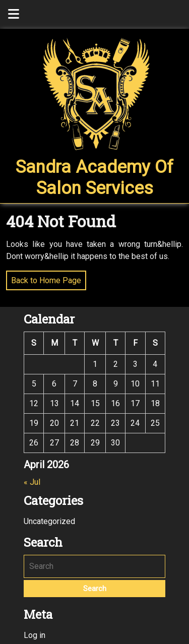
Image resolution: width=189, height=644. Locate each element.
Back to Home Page (44, 278)
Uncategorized (49, 521)
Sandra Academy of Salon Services (94, 178)
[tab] (14, 14)
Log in (35, 635)
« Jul (32, 482)
